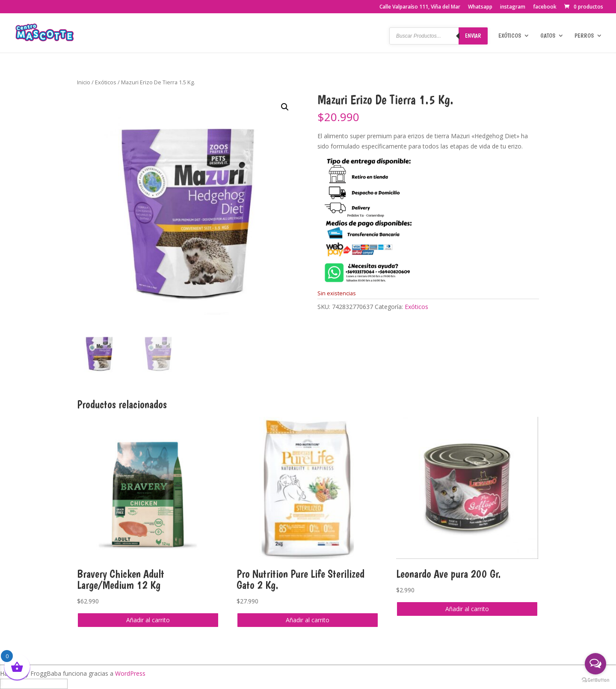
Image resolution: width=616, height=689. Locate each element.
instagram (513, 7)
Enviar (473, 36)
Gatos (548, 36)
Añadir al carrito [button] (148, 620)
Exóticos (510, 36)
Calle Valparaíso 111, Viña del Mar (420, 7)
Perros (584, 36)
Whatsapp (480, 7)
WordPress (130, 673)
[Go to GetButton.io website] (595, 680)
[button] (285, 107)
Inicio (84, 82)
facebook (545, 7)
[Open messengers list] (595, 664)
